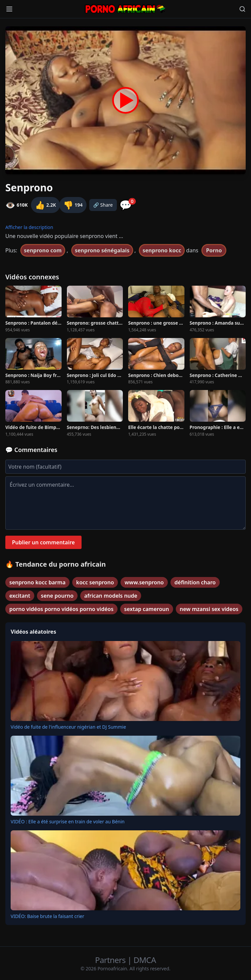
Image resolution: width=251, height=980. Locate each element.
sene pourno (57, 596)
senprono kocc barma (37, 582)
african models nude (111, 596)
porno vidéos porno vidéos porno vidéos (61, 609)
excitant (20, 596)
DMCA (145, 960)
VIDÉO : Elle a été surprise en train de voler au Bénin (68, 821)
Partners (111, 960)
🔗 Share (103, 205)
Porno (214, 250)
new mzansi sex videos (209, 609)
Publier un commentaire (43, 542)
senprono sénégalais (102, 250)
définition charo (195, 582)
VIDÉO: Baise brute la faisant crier (47, 916)
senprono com (43, 250)
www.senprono (144, 582)
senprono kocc (162, 250)
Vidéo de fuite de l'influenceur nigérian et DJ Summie (68, 727)
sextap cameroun (147, 609)
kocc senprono (95, 582)
